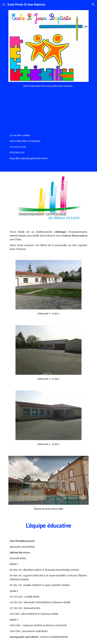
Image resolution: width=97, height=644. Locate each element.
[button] (4, 4)
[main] (48, 86)
